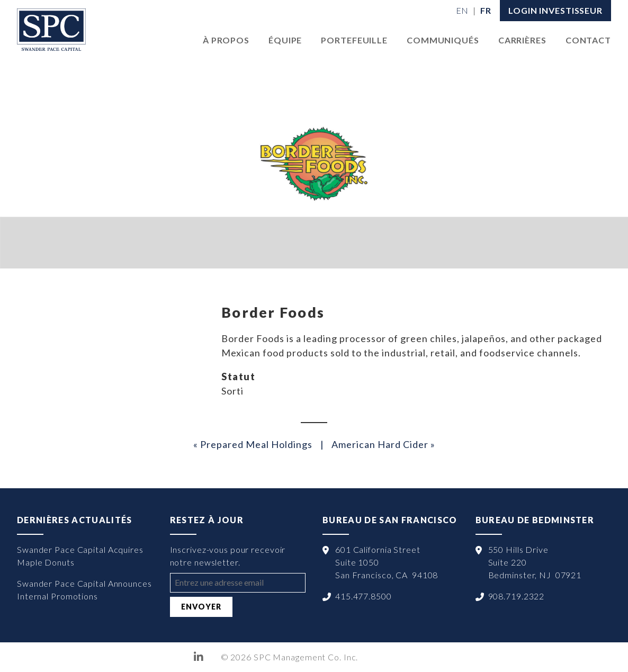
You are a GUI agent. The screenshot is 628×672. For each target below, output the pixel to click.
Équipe (285, 40)
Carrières (522, 40)
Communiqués (443, 40)
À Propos (226, 40)
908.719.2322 (517, 596)
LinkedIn (199, 657)
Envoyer (201, 607)
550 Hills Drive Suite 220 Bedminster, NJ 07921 (535, 562)
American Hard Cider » (383, 444)
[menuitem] (463, 11)
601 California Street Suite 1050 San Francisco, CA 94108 (387, 562)
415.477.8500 (364, 596)
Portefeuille (354, 40)
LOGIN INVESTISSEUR (555, 10)
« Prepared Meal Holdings (253, 444)
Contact (588, 40)
